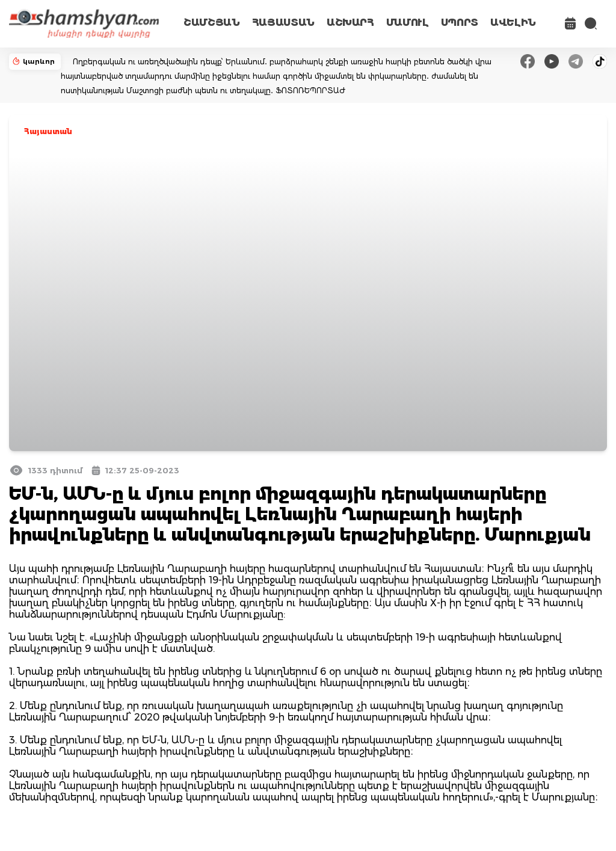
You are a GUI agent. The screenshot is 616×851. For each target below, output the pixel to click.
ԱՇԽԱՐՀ (350, 23)
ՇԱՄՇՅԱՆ (212, 23)
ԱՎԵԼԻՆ (513, 23)
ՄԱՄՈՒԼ (408, 23)
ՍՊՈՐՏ (460, 23)
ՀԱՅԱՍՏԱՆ (283, 23)
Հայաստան (48, 131)
